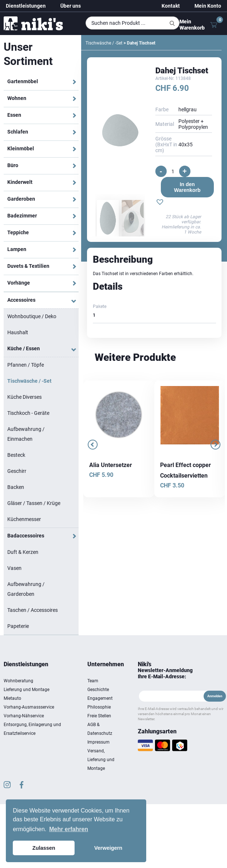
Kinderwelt (20, 182)
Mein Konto (208, 6)
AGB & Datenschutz (100, 729)
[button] (160, 203)
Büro (13, 165)
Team (93, 681)
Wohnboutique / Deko (32, 316)
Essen (14, 115)
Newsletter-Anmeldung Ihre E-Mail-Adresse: (165, 673)
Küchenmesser (24, 519)
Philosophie (99, 707)
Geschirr (17, 471)
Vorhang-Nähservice (24, 716)
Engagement (100, 698)
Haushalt (18, 332)
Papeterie (18, 626)
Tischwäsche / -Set (29, 381)
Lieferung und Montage (27, 690)
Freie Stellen (99, 716)
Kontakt (171, 6)
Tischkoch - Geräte (28, 413)
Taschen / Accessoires (33, 610)
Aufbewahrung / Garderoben (26, 589)
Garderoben (21, 199)
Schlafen (18, 132)
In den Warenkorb (187, 187)
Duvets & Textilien (28, 266)
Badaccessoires (26, 536)
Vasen (14, 568)
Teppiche (18, 232)
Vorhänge (19, 283)
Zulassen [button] (44, 848)
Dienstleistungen (26, 6)
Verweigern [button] (108, 848)
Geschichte (98, 690)
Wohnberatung (18, 681)
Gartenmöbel (23, 81)
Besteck (16, 455)
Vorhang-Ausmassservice (29, 707)
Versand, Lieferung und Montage (101, 760)
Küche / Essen (24, 348)
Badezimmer (22, 216)
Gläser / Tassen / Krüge (34, 503)
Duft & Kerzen (23, 552)
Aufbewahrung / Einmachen (26, 434)
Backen (16, 487)
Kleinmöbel (21, 148)
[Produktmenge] (173, 171)
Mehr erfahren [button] (69, 829)
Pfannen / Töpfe (26, 365)
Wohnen (17, 98)
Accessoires (21, 300)
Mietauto (12, 698)
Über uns (71, 6)
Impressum (99, 742)
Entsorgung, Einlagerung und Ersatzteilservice (32, 729)
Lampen (17, 249)
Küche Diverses (24, 397)
